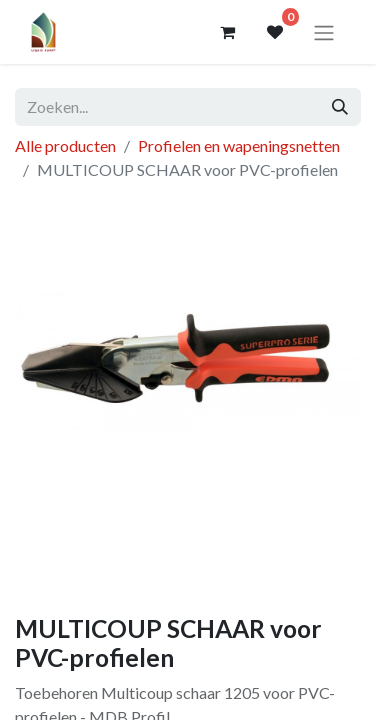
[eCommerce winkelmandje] (227, 32)
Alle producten (65, 145)
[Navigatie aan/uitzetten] (324, 32)
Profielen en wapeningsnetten (239, 145)
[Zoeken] (340, 107)
